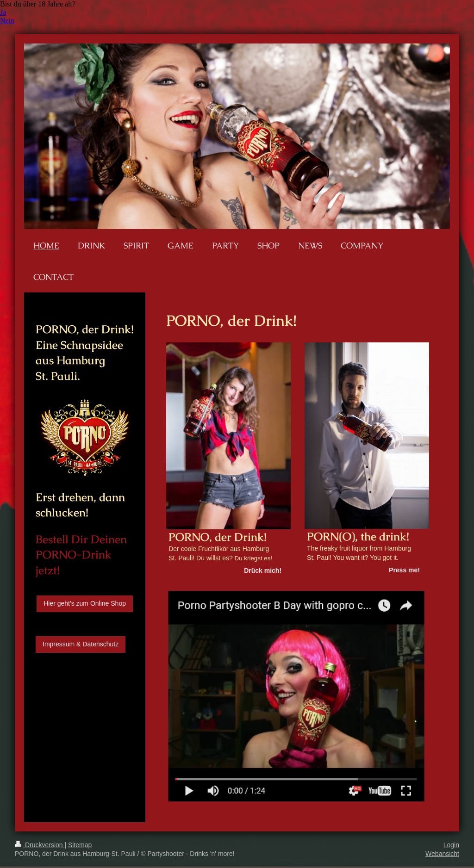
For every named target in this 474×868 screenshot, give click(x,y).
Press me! (404, 570)
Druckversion (40, 845)
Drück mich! (263, 570)
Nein (7, 21)
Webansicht (442, 854)
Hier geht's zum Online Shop (85, 603)
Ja (3, 12)
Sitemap (80, 845)
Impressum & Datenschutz (81, 644)
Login (451, 845)
